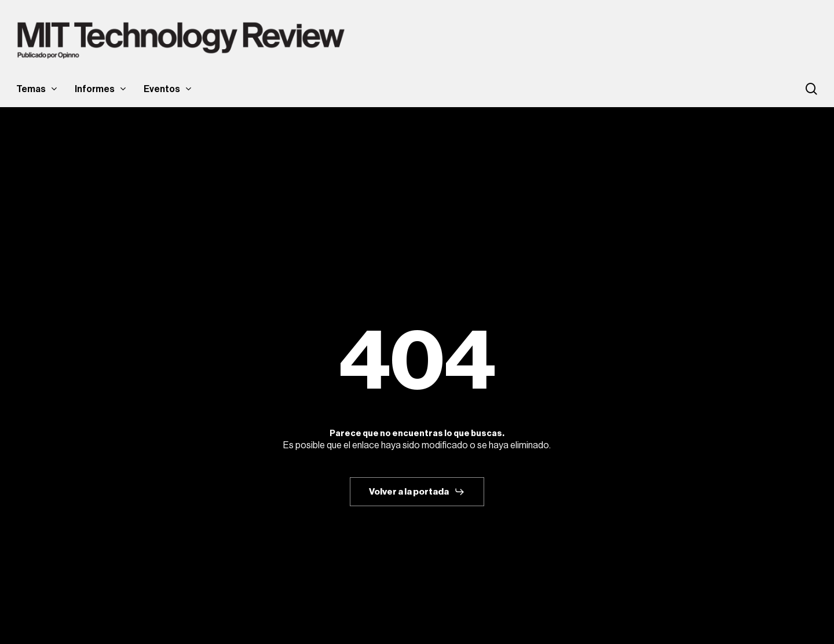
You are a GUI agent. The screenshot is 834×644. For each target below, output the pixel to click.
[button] (417, 492)
